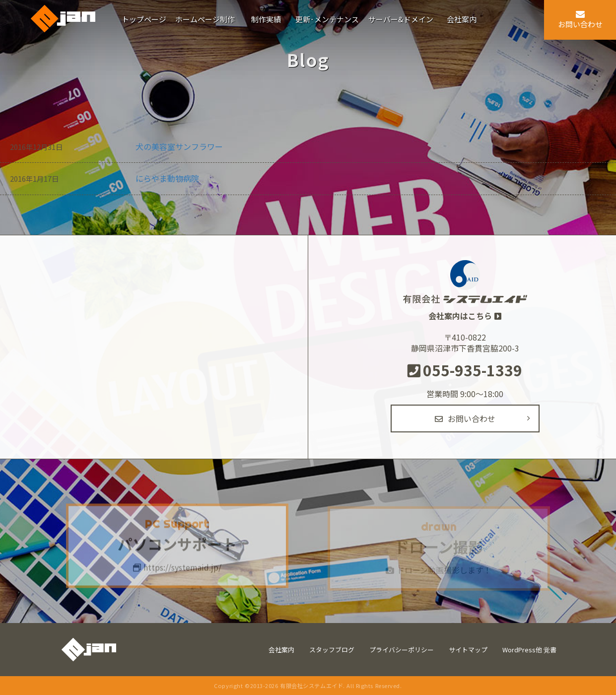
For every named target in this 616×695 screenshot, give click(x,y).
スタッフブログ (332, 650)
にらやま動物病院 (167, 178)
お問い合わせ (465, 418)
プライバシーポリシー (402, 650)
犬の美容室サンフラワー (179, 146)
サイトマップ (468, 650)
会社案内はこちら (460, 316)
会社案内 (281, 650)
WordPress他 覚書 (529, 650)
